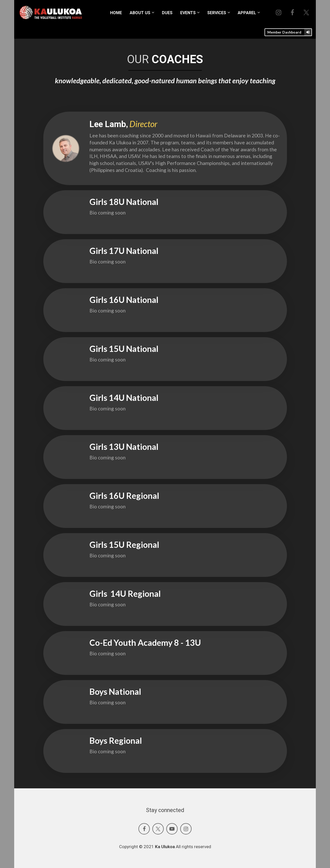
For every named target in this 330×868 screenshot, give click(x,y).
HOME (116, 13)
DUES (167, 13)
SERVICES (217, 13)
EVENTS (188, 13)
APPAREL (247, 13)
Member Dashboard (290, 32)
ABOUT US (140, 13)
